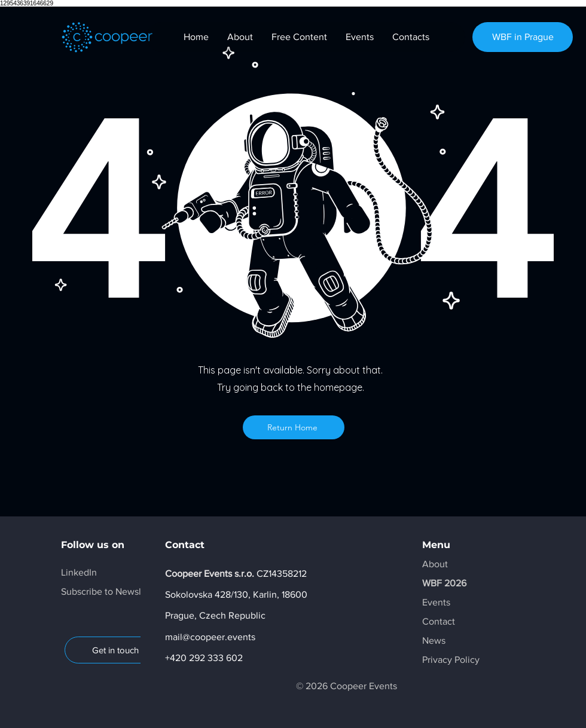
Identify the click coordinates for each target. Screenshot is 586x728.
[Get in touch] (115, 650)
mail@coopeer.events (210, 637)
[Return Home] (294, 427)
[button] (111, 591)
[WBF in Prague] (523, 37)
